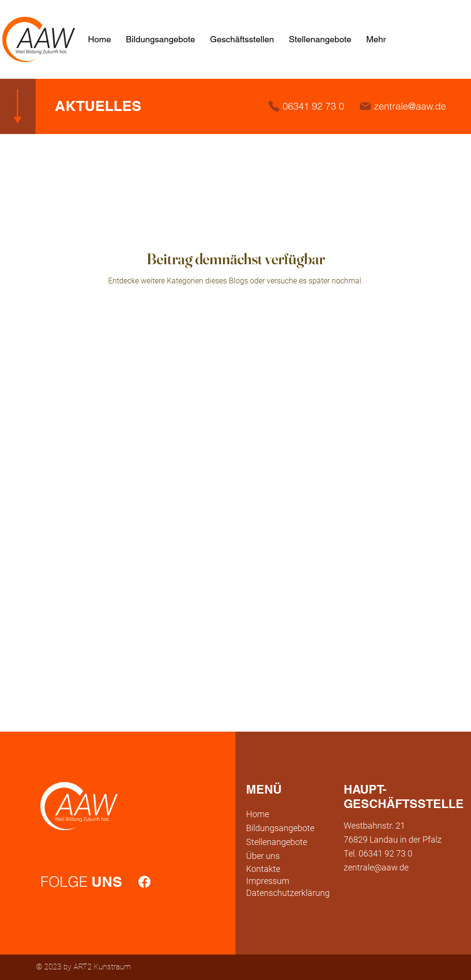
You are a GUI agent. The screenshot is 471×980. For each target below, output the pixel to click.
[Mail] (365, 106)
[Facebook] (144, 882)
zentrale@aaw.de (410, 106)
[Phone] (274, 106)
